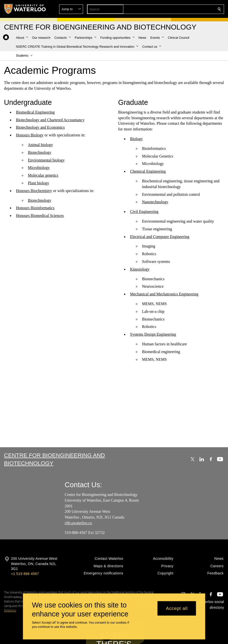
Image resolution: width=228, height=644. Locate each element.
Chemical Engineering (148, 172)
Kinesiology (140, 269)
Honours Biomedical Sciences (40, 216)
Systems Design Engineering (153, 335)
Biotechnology (40, 152)
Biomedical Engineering (35, 112)
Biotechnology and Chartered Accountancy (50, 120)
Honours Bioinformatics (35, 208)
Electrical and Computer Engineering (160, 237)
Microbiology (39, 168)
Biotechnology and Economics (40, 128)
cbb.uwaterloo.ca (78, 523)
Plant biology (39, 183)
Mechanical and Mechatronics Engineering (164, 294)
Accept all (177, 608)
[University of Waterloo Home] (25, 9)
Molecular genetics (43, 176)
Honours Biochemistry (34, 191)
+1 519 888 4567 (25, 574)
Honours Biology (30, 135)
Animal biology (40, 145)
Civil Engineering (144, 212)
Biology (137, 139)
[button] (183, 9)
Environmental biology (46, 160)
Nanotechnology (155, 202)
